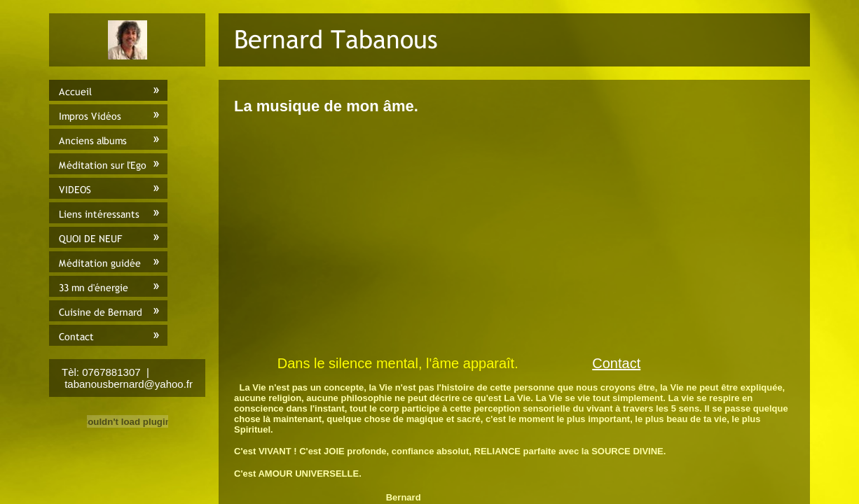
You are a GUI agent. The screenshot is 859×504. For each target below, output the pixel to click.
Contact (616, 363)
